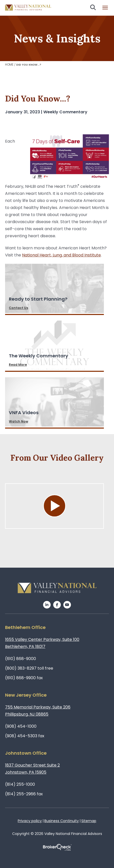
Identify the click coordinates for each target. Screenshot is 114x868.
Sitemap (89, 821)
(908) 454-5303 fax (25, 736)
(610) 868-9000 (21, 659)
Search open (93, 7)
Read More (18, 365)
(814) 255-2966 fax (24, 794)
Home (9, 64)
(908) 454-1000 (21, 726)
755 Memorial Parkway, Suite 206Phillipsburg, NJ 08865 (38, 711)
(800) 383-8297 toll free (29, 668)
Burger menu (105, 8)
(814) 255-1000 (20, 784)
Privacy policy (30, 821)
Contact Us (18, 308)
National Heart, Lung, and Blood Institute (61, 255)
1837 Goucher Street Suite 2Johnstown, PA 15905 (32, 769)
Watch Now (18, 421)
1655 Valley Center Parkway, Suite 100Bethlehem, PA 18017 (42, 643)
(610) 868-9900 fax (24, 678)
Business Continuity (62, 821)
